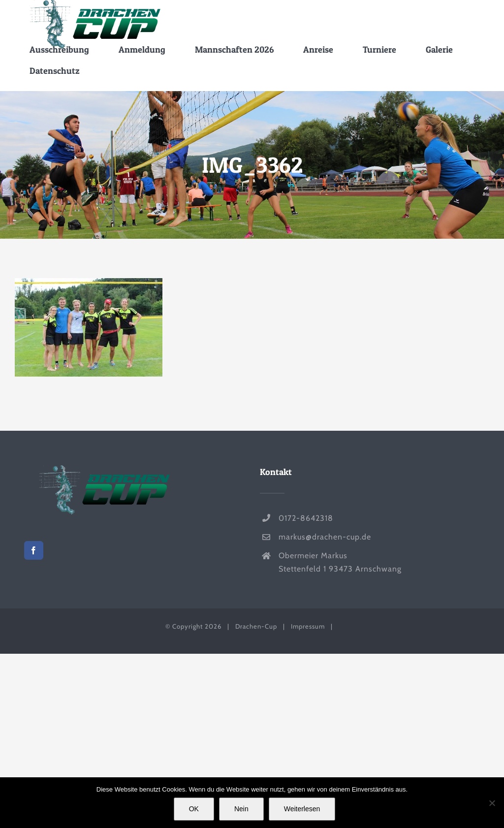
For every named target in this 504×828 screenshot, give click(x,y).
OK (194, 809)
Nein (241, 809)
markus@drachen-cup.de (325, 537)
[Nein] (492, 803)
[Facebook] (34, 550)
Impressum (308, 626)
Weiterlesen (302, 809)
